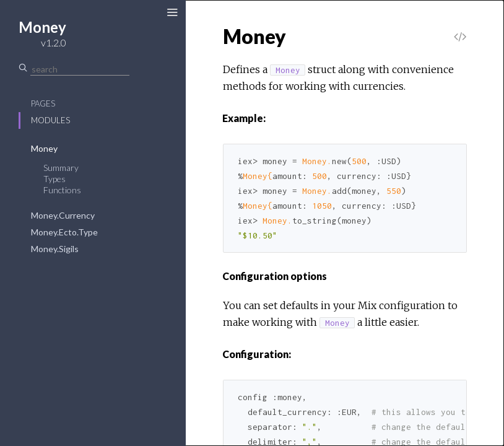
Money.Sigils (55, 249)
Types (54, 179)
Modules (50, 120)
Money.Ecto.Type (64, 232)
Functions (62, 190)
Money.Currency (63, 215)
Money (44, 148)
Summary (61, 168)
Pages (43, 103)
